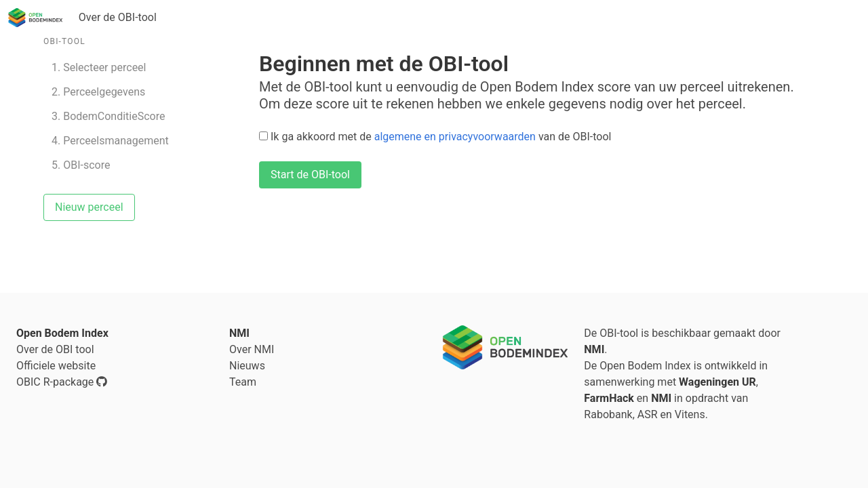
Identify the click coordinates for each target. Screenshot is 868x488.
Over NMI (252, 349)
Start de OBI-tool (310, 175)
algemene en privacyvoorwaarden (455, 137)
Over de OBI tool (55, 349)
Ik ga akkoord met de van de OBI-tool (435, 137)
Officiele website (56, 366)
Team (243, 382)
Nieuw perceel (89, 207)
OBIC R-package (62, 382)
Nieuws (247, 366)
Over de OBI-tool (118, 17)
